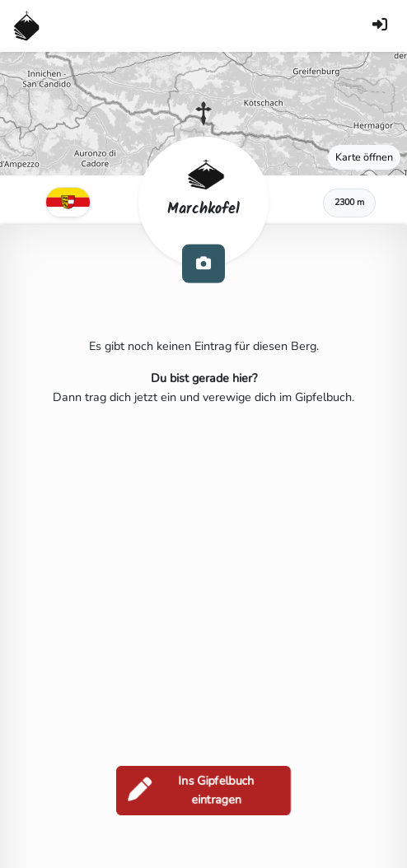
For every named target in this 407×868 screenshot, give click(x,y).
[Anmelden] (380, 26)
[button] (203, 114)
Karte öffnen (364, 157)
